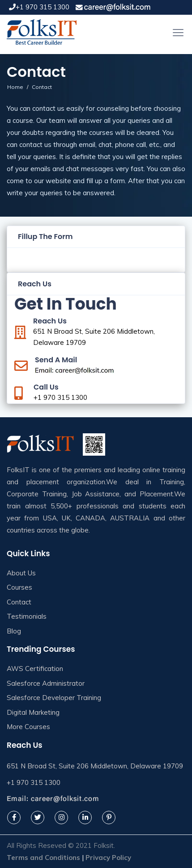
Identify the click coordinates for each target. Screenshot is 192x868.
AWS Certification (35, 669)
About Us (21, 573)
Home (15, 87)
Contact (19, 602)
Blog (14, 631)
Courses (19, 587)
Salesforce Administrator (46, 683)
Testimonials (27, 616)
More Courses (28, 727)
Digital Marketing (33, 712)
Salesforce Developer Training (54, 698)
